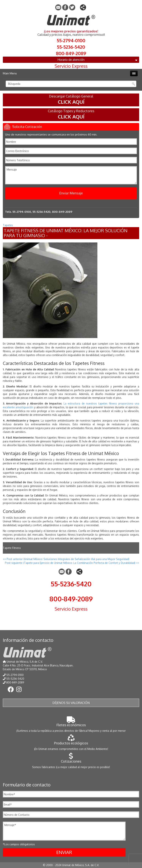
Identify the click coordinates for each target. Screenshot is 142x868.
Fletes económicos (71, 723)
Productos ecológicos (71, 741)
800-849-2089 (71, 53)
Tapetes (8, 225)
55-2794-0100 (71, 40)
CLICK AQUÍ (71, 102)
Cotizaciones (71, 759)
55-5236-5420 (71, 47)
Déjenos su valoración (71, 703)
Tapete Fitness (12, 548)
